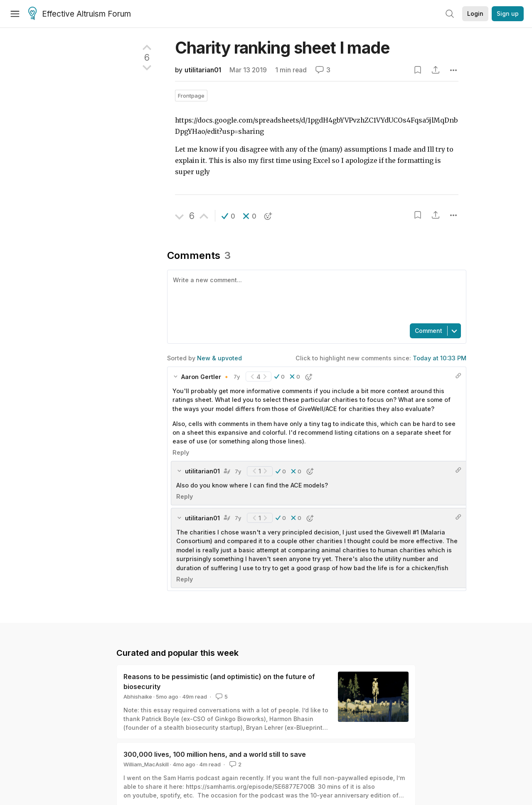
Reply (181, 452)
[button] (228, 216)
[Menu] (15, 14)
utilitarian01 (203, 70)
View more (132, 677)
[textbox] (315, 296)
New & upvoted (219, 358)
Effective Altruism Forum (80, 14)
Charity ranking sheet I (282, 48)
